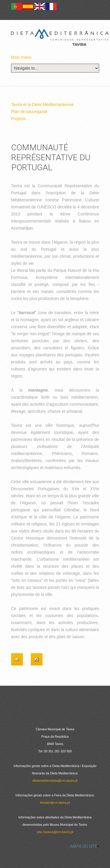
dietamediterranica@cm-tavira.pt (55, 781)
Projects (19, 119)
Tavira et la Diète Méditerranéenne (43, 105)
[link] (55, 846)
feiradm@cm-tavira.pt (55, 803)
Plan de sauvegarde (29, 112)
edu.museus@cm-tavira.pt (55, 832)
